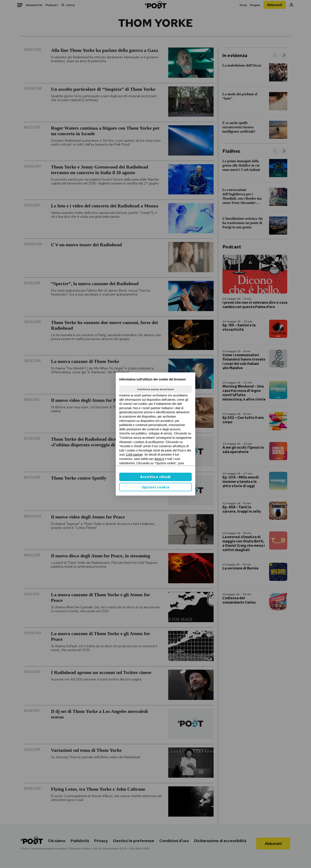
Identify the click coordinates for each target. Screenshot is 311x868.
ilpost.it (159, 459)
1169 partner (134, 455)
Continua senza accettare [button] (155, 389)
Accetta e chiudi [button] (155, 477)
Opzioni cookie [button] (156, 487)
